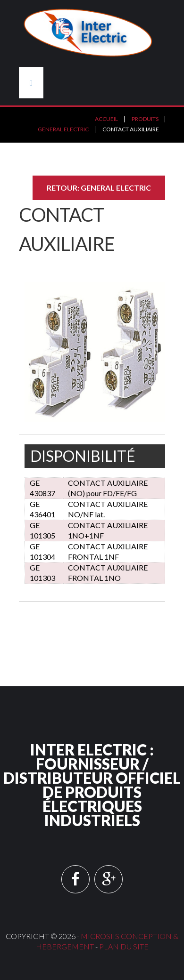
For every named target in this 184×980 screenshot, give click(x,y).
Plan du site (124, 946)
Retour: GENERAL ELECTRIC (99, 188)
